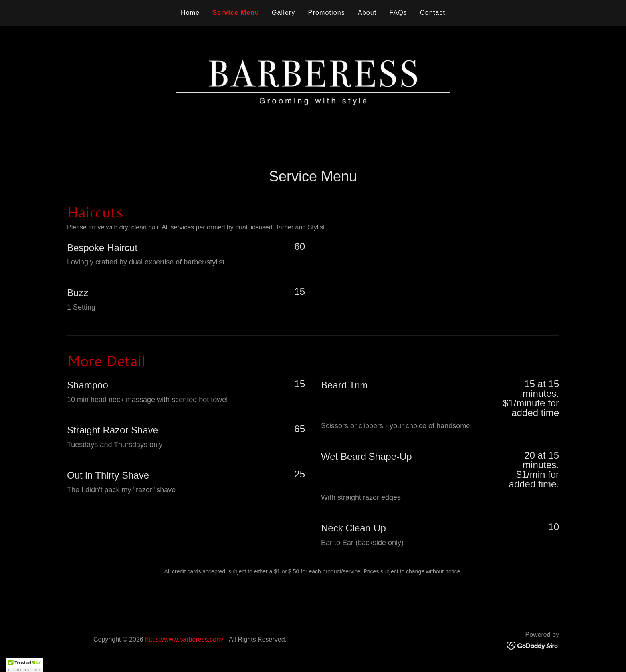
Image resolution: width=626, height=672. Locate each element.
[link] (533, 645)
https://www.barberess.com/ (184, 639)
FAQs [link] (398, 13)
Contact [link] (433, 13)
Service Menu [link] (236, 13)
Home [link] (190, 13)
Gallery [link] (284, 13)
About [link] (367, 13)
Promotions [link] (327, 13)
